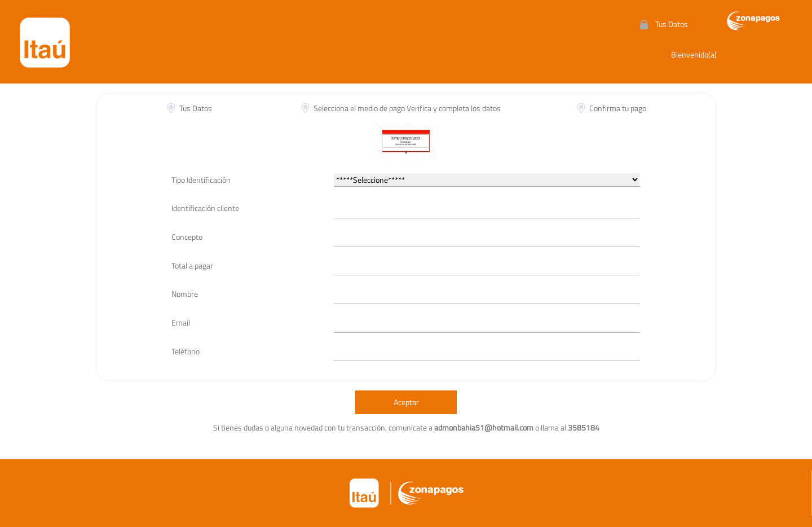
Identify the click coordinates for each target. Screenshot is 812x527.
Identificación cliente (205, 208)
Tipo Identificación (201, 180)
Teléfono (186, 351)
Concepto (187, 237)
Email (181, 322)
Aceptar (406, 402)
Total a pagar (192, 265)
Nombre (185, 294)
